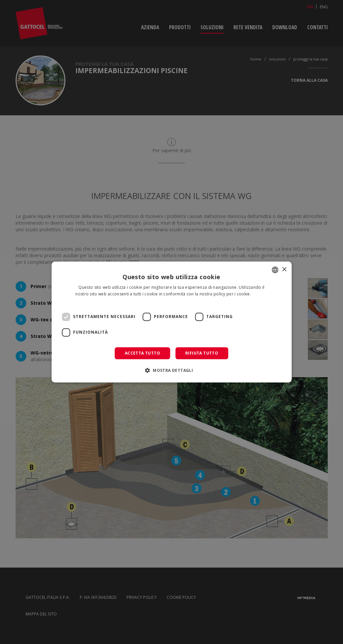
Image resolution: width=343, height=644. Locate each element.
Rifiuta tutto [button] (202, 353)
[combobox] (275, 270)
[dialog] (171, 322)
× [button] (284, 270)
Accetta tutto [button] (142, 353)
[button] (171, 370)
